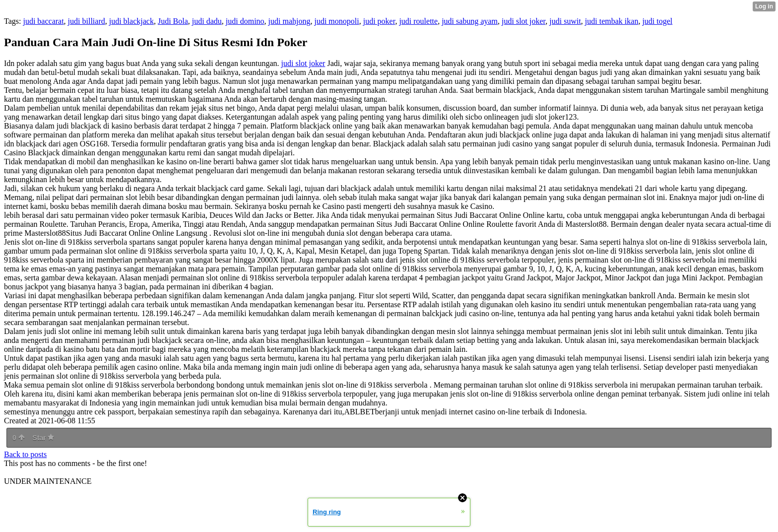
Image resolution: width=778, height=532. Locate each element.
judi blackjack (131, 21)
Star (43, 438)
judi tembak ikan (612, 21)
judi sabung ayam (470, 21)
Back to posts (25, 454)
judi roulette (418, 21)
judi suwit (565, 21)
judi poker (379, 21)
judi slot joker (523, 21)
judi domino (245, 21)
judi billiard (87, 21)
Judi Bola (173, 21)
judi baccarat (43, 21)
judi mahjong (290, 21)
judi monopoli (336, 21)
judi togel (657, 21)
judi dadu (207, 21)
